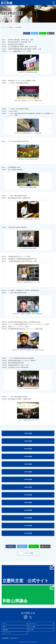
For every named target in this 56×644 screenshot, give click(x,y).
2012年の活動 (28, 526)
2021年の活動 (28, 464)
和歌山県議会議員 (7, 2)
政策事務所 (6, 638)
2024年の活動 (28, 441)
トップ (3, 27)
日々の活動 (10, 27)
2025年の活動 (28, 433)
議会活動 (5, 630)
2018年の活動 (28, 487)
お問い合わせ (15, 638)
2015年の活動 (28, 510)
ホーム (5, 623)
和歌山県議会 (28, 594)
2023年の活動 (28, 449)
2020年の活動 (28, 472)
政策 (4, 627)
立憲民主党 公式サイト (28, 574)
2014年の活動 (28, 518)
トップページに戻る (28, 553)
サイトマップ (6, 633)
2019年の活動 (28, 479)
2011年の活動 (28, 533)
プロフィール (33, 623)
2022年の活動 (28, 456)
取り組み (32, 630)
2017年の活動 (28, 495)
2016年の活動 (28, 503)
